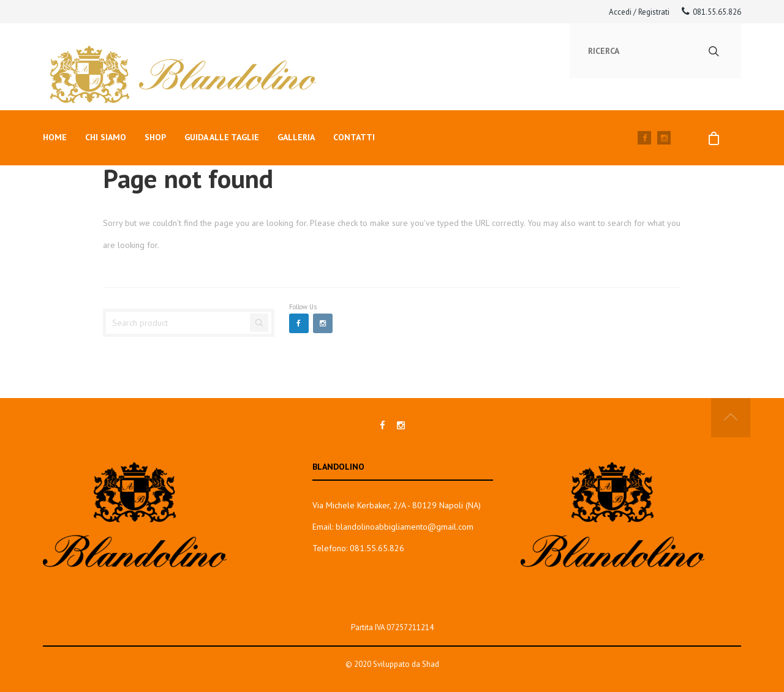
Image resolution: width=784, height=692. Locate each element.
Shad (431, 664)
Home (55, 137)
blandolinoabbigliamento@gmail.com (405, 527)
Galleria (296, 137)
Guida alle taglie (222, 137)
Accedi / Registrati (639, 12)
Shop (155, 137)
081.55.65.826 (711, 12)
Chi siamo (106, 137)
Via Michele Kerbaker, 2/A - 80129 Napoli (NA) (397, 505)
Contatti (354, 137)
